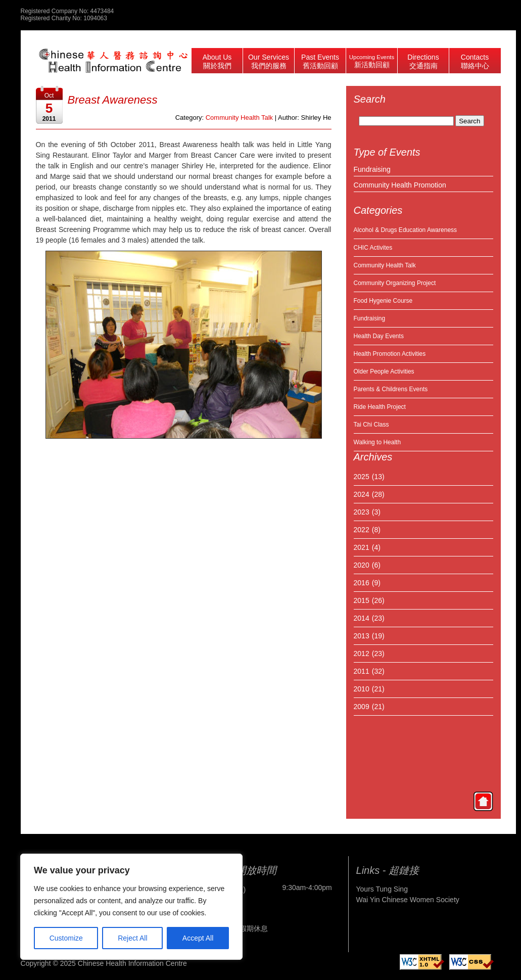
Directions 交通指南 (423, 61)
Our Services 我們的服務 (269, 61)
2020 (362, 565)
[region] (131, 907)
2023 (362, 512)
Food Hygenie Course (383, 301)
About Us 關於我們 (217, 61)
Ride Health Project (380, 407)
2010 (362, 689)
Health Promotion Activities (390, 354)
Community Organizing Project (395, 283)
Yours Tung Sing (382, 889)
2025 (362, 477)
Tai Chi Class (371, 425)
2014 (362, 618)
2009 (362, 707)
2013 (362, 636)
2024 (362, 494)
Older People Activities (384, 371)
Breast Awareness (113, 100)
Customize (66, 938)
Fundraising (372, 169)
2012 (362, 654)
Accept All (198, 938)
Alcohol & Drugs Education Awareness (406, 230)
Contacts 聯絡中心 (475, 61)
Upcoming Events (372, 61)
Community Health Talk (385, 265)
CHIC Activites (373, 248)
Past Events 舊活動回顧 (320, 61)
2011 (362, 671)
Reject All (132, 938)
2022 (362, 530)
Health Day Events (379, 336)
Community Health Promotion (400, 185)
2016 (362, 583)
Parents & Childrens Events (391, 389)
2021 (362, 547)
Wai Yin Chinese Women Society (408, 900)
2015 (362, 600)
